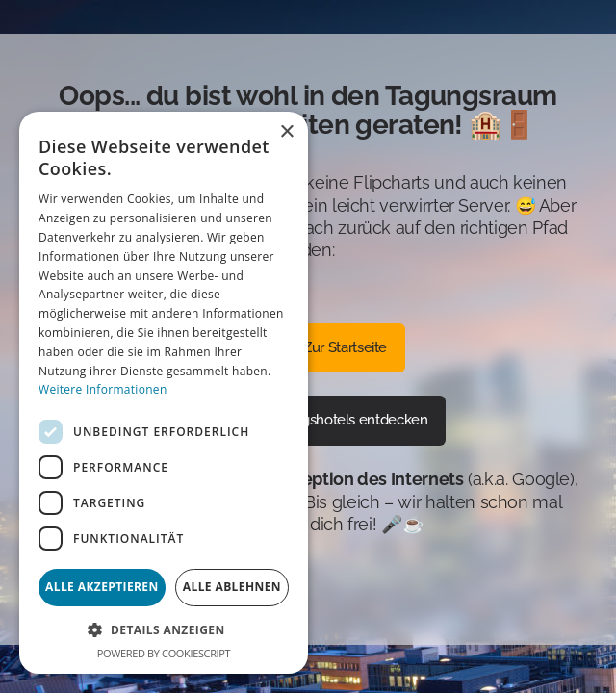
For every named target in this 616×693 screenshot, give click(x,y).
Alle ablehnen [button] (232, 587)
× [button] (286, 132)
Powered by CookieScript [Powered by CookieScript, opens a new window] (164, 653)
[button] (164, 630)
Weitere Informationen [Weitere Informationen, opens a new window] (103, 389)
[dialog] (164, 393)
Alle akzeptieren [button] (102, 587)
